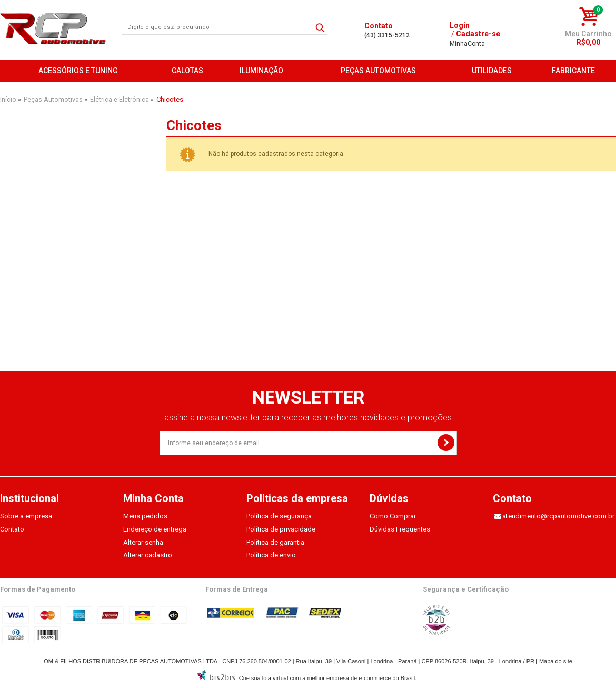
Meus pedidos (145, 516)
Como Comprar (393, 516)
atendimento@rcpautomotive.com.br (558, 516)
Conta (467, 44)
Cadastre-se (478, 34)
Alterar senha (143, 542)
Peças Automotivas (378, 71)
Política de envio (271, 555)
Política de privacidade (281, 529)
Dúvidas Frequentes (400, 529)
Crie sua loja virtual (264, 678)
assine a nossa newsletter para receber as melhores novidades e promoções (308, 417)
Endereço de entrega (155, 529)
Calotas (187, 71)
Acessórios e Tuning (78, 71)
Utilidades (492, 71)
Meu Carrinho (588, 34)
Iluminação (261, 71)
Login (460, 25)
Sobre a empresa (26, 516)
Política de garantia (275, 542)
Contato (12, 529)
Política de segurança (279, 516)
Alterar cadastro (148, 555)
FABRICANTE (573, 71)
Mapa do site (556, 661)
